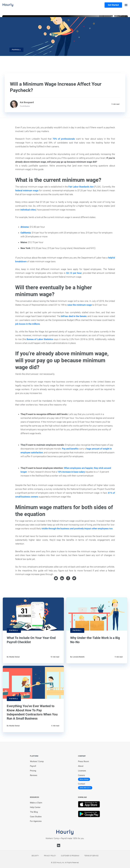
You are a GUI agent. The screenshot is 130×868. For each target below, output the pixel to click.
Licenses (82, 771)
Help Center (35, 807)
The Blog (34, 812)
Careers (81, 775)
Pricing (33, 771)
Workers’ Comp (37, 761)
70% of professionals (64, 139)
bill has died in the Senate (74, 316)
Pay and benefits (70, 449)
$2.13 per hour (74, 273)
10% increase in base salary (71, 472)
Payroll (33, 766)
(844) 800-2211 (85, 788)
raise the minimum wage (80, 305)
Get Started (113, 5)
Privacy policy (50, 856)
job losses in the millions (28, 324)
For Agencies (36, 821)
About (81, 766)
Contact (82, 784)
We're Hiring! (84, 779)
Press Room (83, 761)
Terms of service (91, 856)
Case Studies (36, 817)
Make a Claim (36, 803)
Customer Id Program (70, 856)
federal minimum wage (27, 190)
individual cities (28, 210)
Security (35, 856)
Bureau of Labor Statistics (40, 339)
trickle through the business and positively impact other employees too (77, 529)
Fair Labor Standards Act (81, 187)
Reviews (34, 775)
